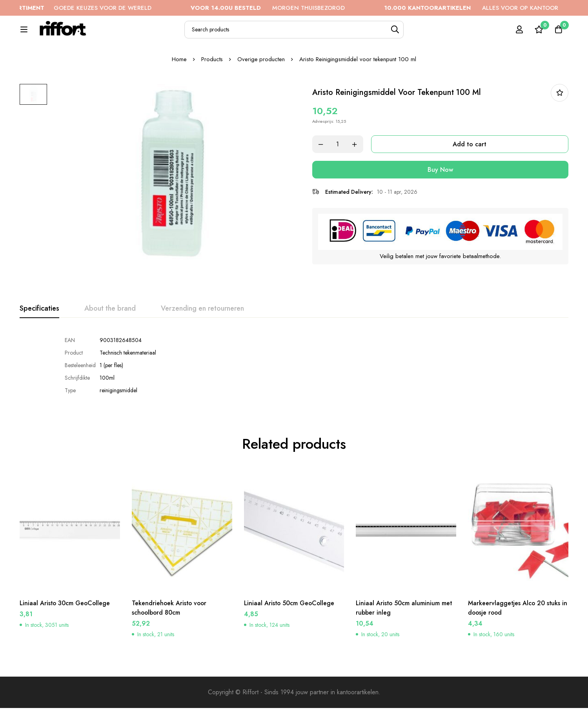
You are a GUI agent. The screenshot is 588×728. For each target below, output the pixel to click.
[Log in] (519, 34)
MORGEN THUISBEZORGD (279, 8)
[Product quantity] (341, 171)
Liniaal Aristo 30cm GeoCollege (66, 627)
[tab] (39, 335)
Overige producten (261, 86)
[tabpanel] (294, 391)
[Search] (417, 34)
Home (179, 86)
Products (212, 86)
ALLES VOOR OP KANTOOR (482, 8)
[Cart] (558, 34)
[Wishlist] (539, 34)
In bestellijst (560, 119)
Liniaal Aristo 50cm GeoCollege (290, 627)
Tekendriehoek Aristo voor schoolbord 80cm (170, 632)
